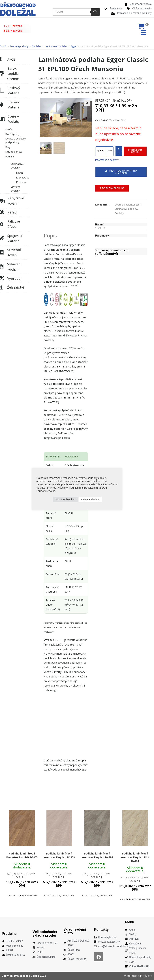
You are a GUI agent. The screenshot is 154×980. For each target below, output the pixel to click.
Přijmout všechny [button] (90, 499)
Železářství (16, 287)
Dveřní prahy (13, 134)
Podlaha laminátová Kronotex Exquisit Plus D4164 (135, 857)
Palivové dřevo (14, 224)
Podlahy (37, 46)
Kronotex (21, 182)
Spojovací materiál (15, 238)
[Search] (95, 12)
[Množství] (101, 151)
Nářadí (12, 212)
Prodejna (9, 934)
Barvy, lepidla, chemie (13, 74)
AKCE (11, 59)
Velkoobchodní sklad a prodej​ (45, 934)
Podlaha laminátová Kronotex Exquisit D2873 (59, 855)
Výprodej (14, 278)
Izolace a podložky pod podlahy (16, 140)
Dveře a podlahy (19, 46)
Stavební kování (14, 252)
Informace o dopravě (107, 160)
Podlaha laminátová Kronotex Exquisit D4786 (97, 855)
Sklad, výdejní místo (75, 931)
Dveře (9, 129)
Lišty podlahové (14, 152)
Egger (74, 46)
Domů (3, 46)
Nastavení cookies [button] (66, 499)
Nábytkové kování (16, 201)
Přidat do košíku (135, 151)
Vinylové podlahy (16, 189)
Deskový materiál (14, 90)
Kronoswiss (23, 178)
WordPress (131, 976)
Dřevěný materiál (14, 105)
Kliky (8, 147)
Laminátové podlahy (56, 46)
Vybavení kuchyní (14, 267)
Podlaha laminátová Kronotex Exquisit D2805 (22, 855)
